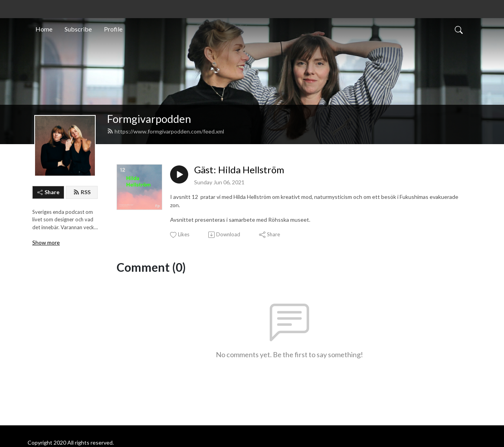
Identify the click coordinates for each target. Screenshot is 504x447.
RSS (82, 192)
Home (44, 29)
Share (48, 192)
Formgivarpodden (149, 119)
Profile (113, 29)
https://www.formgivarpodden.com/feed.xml (166, 131)
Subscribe (78, 29)
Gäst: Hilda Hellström (239, 170)
